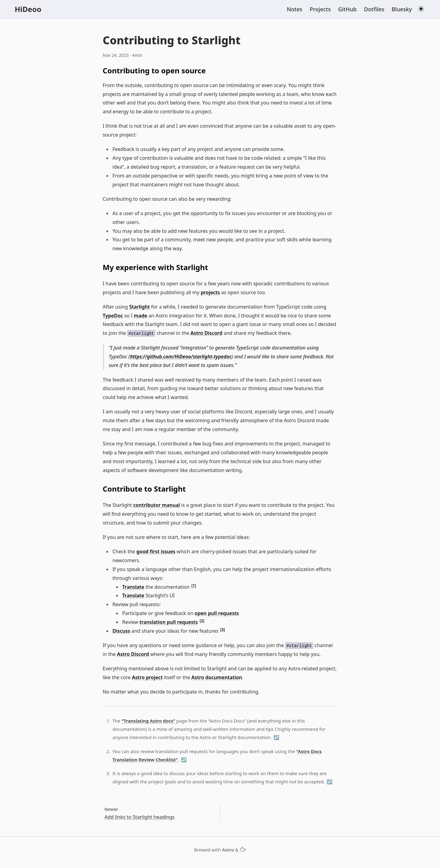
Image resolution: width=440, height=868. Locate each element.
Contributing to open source (154, 70)
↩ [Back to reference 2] (184, 760)
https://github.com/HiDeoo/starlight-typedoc (181, 357)
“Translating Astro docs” (148, 721)
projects (210, 292)
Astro (228, 850)
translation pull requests (169, 622)
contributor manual (157, 505)
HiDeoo (28, 9)
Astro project (147, 677)
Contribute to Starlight (144, 489)
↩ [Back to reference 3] (330, 782)
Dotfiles (374, 9)
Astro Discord (206, 333)
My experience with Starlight (155, 267)
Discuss (121, 631)
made (141, 316)
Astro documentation (217, 677)
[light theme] (421, 9)
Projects (320, 9)
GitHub (347, 9)
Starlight (139, 307)
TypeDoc (113, 316)
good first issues (156, 551)
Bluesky (402, 9)
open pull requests (217, 613)
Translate (133, 587)
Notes (295, 9)
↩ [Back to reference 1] (276, 737)
